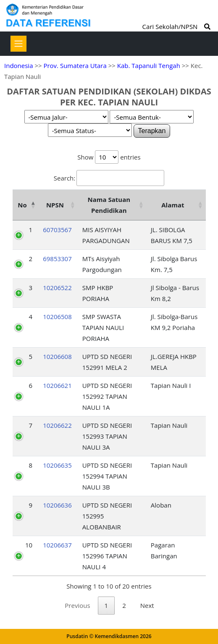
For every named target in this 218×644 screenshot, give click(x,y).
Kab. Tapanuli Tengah (149, 65)
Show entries (109, 157)
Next (147, 605)
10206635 (57, 465)
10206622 (57, 425)
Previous (77, 605)
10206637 (57, 545)
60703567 (57, 230)
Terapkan (152, 131)
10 (29, 545)
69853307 (57, 259)
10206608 (57, 356)
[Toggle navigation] (18, 44)
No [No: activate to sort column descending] (22, 205)
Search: (109, 178)
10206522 (57, 288)
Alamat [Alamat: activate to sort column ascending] (173, 205)
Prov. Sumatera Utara (75, 65)
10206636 (57, 505)
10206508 (57, 317)
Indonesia (18, 65)
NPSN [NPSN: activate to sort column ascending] (55, 205)
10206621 (57, 385)
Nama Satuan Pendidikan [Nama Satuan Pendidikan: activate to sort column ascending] (109, 205)
